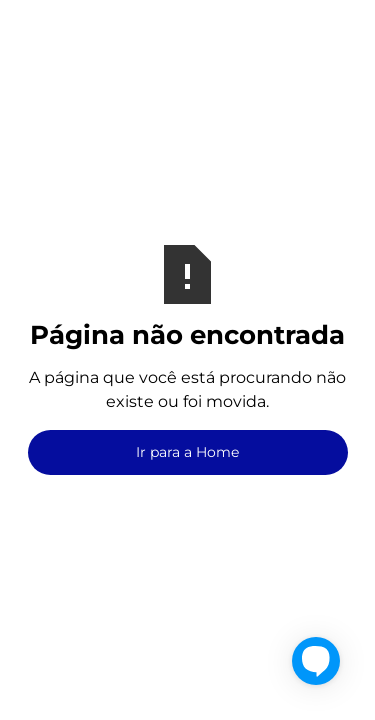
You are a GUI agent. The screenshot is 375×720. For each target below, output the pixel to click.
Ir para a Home (187, 452)
